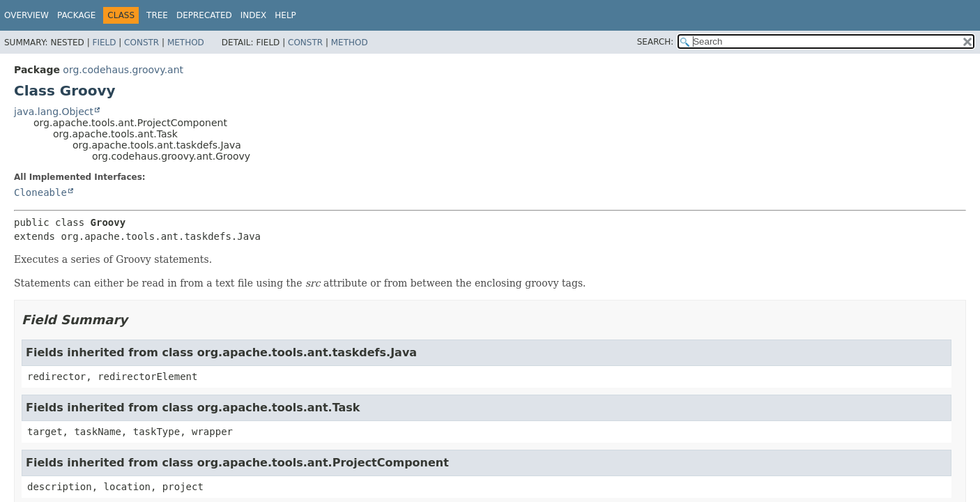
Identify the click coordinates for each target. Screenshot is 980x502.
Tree (157, 15)
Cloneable (40, 192)
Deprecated (204, 15)
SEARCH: (656, 42)
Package (76, 15)
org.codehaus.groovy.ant (123, 70)
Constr (141, 43)
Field (104, 43)
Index (254, 15)
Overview (26, 15)
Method (186, 43)
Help (285, 15)
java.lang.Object (54, 112)
